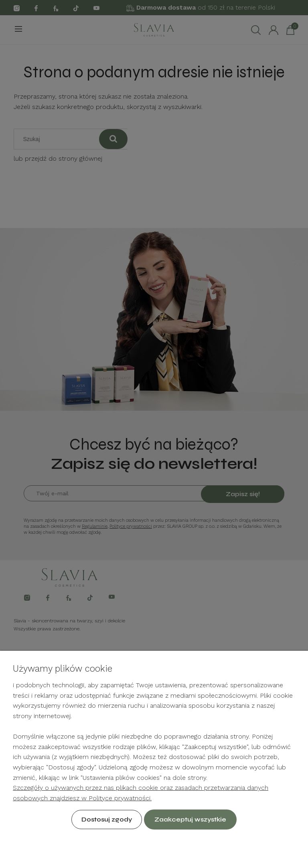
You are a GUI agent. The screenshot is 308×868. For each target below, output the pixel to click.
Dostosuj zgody (107, 819)
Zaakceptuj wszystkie (190, 819)
